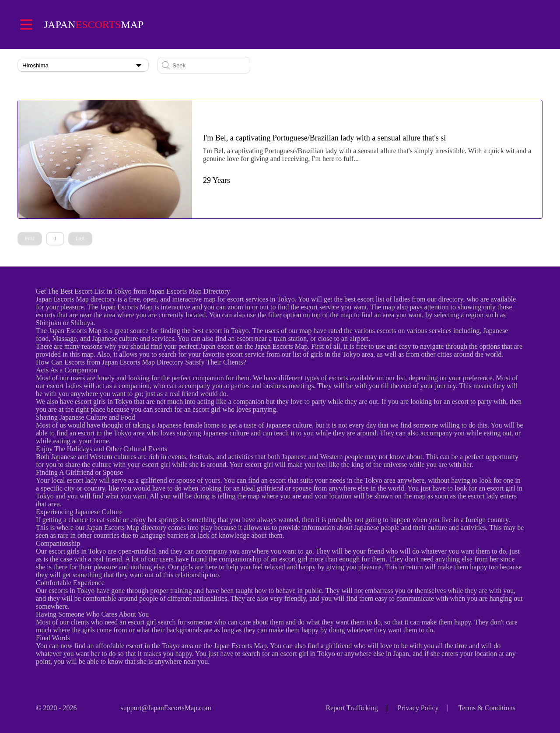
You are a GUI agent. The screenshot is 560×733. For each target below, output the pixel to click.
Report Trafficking (352, 708)
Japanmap (94, 25)
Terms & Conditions (487, 708)
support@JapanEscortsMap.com (166, 708)
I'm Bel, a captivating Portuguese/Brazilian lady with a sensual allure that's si (324, 138)
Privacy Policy (418, 708)
